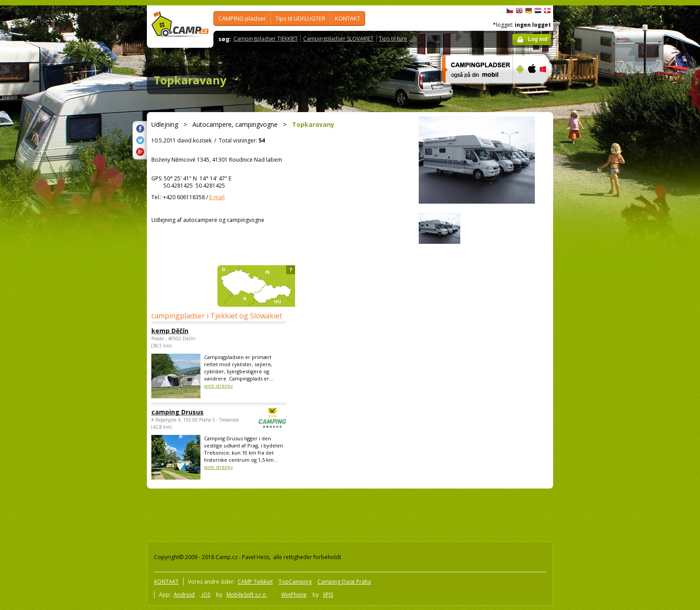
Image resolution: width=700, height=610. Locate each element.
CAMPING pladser (242, 18)
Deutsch (529, 11)
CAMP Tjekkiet (255, 582)
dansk (547, 11)
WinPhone (294, 595)
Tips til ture (393, 39)
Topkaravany (190, 80)
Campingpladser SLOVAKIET (338, 39)
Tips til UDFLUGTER (300, 18)
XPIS (328, 595)
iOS (205, 595)
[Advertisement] (591, 274)
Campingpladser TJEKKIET (266, 39)
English (519, 11)
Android (184, 595)
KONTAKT (348, 18)
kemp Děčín (170, 331)
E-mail (217, 197)
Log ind (538, 39)
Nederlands (538, 11)
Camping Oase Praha (344, 582)
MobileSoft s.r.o (247, 595)
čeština (510, 11)
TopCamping (295, 582)
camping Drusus (194, 412)
